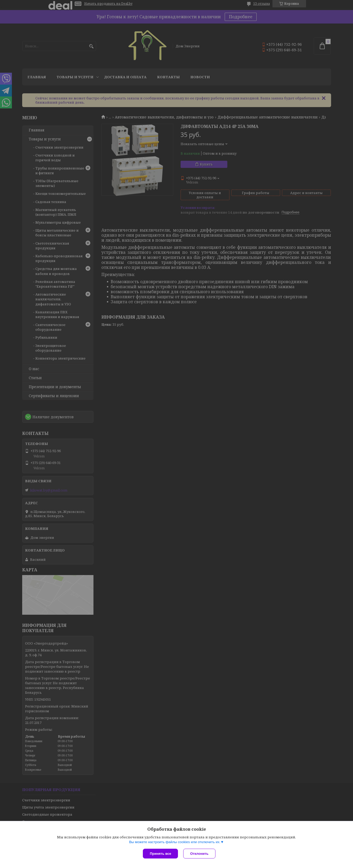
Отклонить (199, 854)
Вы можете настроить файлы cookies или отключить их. (175, 842)
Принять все (160, 854)
